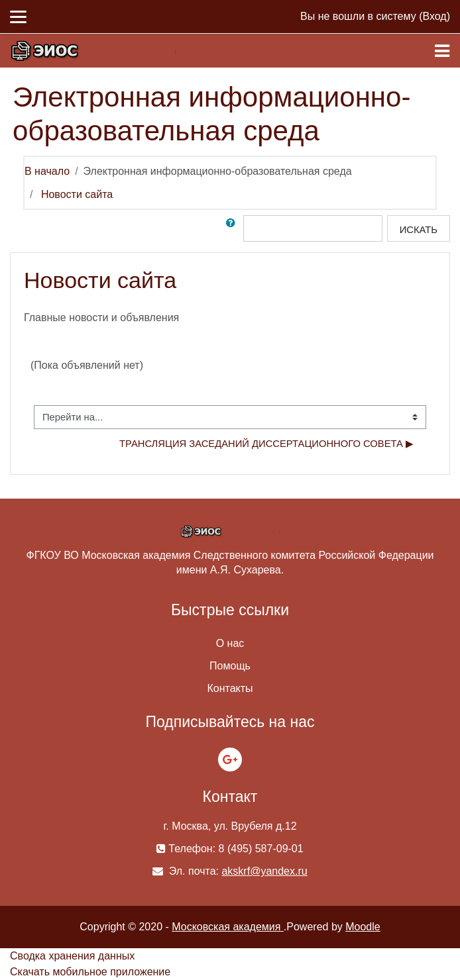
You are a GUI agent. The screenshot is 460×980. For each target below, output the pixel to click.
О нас (230, 643)
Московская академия (228, 927)
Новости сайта (77, 194)
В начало (47, 171)
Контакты (230, 688)
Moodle (363, 927)
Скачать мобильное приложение (90, 972)
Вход (434, 16)
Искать (419, 230)
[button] (233, 228)
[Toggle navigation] (442, 51)
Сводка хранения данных (72, 956)
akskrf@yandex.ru (264, 871)
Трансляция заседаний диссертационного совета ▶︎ (266, 444)
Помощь (230, 666)
